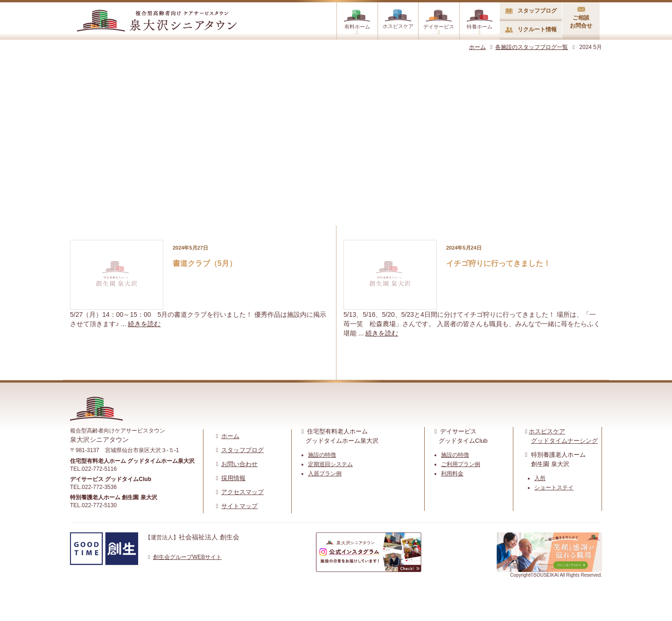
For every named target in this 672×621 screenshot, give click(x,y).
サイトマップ (239, 506)
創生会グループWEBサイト (183, 557)
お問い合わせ (239, 464)
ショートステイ (554, 488)
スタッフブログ (531, 11)
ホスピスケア (398, 19)
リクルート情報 (531, 29)
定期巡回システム (330, 464)
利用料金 (452, 474)
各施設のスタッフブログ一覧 (528, 47)
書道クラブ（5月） (205, 263)
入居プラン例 (325, 474)
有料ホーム (357, 22)
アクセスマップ (242, 492)
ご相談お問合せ (581, 18)
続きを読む (144, 324)
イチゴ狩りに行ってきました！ (498, 263)
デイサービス (439, 22)
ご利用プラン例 (461, 464)
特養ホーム (480, 22)
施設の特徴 (322, 455)
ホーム (477, 47)
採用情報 (233, 478)
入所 (540, 478)
